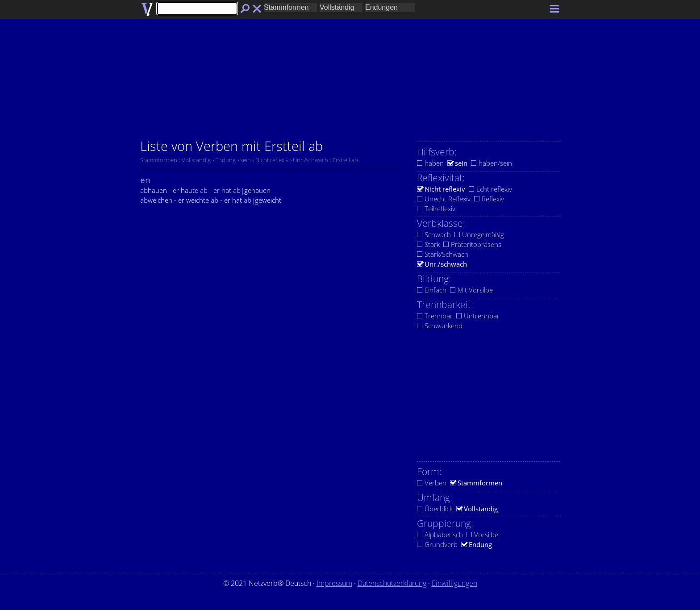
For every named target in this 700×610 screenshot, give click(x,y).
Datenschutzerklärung (392, 583)
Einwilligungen (454, 583)
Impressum (334, 583)
